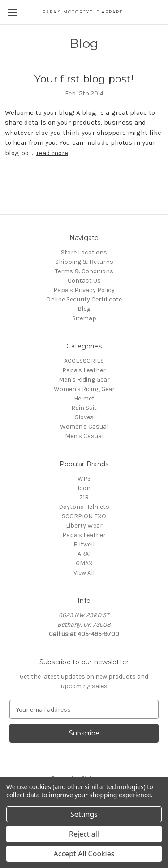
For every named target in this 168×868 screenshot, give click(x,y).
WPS (84, 479)
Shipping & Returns (84, 262)
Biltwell (84, 544)
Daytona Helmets (84, 507)
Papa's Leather (84, 370)
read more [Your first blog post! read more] (52, 153)
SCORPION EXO (84, 516)
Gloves (84, 417)
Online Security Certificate (84, 299)
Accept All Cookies (84, 854)
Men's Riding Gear (84, 380)
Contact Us (84, 281)
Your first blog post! (84, 79)
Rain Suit (84, 408)
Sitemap (84, 318)
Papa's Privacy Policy (84, 290)
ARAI (84, 554)
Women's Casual (84, 427)
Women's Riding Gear (84, 389)
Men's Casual (84, 436)
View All (84, 573)
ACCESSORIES (84, 361)
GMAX (84, 563)
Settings (84, 814)
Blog (84, 309)
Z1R (84, 497)
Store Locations (84, 252)
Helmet (84, 398)
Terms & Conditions (84, 271)
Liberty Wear (84, 526)
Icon (84, 488)
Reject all (84, 834)
